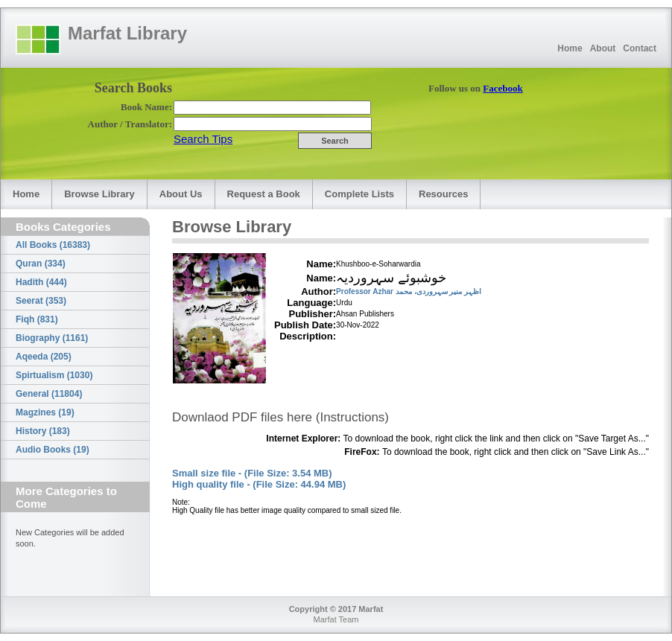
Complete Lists (359, 194)
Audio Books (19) (53, 450)
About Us (181, 194)
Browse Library (99, 194)
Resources (443, 194)
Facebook (503, 88)
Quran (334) (41, 264)
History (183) (43, 431)
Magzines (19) (45, 412)
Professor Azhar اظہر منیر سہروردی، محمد (409, 291)
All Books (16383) (53, 245)
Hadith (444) (41, 282)
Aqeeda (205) (44, 357)
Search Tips (203, 139)
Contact (640, 48)
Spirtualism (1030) (54, 375)
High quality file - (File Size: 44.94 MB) (259, 484)
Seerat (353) (41, 301)
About (603, 48)
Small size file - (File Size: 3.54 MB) (252, 473)
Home (570, 48)
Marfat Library (127, 33)
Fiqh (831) (37, 319)
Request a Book (264, 194)
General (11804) (49, 394)
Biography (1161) (52, 338)
